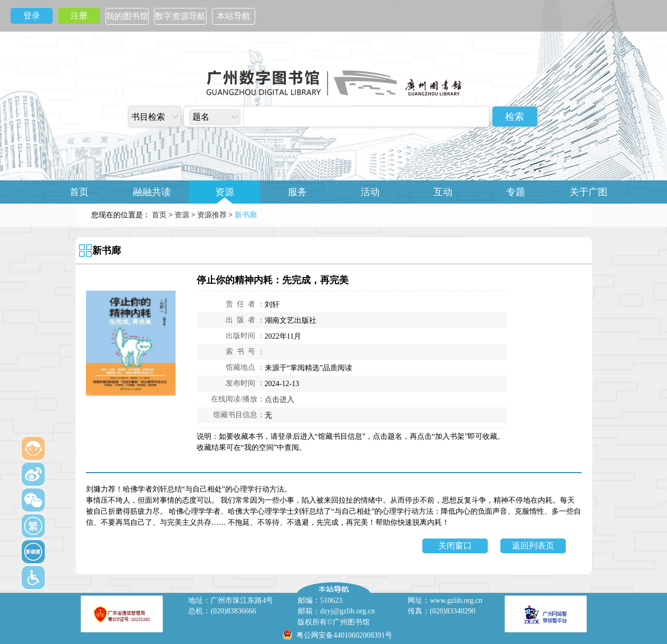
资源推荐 (212, 215)
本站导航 (234, 16)
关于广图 (588, 192)
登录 (32, 16)
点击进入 (279, 400)
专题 (516, 192)
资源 (225, 192)
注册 (79, 16)
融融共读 (152, 192)
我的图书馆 (127, 16)
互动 (443, 192)
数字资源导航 (180, 16)
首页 (79, 192)
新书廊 (107, 251)
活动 (370, 192)
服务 (297, 192)
